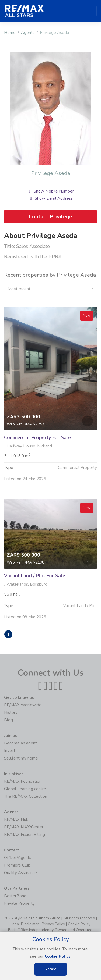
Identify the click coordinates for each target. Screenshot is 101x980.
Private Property (19, 903)
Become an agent (20, 743)
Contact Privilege (50, 217)
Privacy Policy (53, 924)
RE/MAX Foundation (23, 781)
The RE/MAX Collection (26, 796)
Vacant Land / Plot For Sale (35, 579)
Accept (51, 969)
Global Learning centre (25, 789)
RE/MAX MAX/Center (24, 827)
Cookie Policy (79, 924)
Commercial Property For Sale (37, 441)
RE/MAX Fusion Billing (25, 835)
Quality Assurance (20, 873)
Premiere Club (17, 865)
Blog (8, 720)
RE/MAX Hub (16, 819)
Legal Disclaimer (25, 924)
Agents (28, 33)
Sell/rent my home (21, 758)
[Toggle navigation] (89, 11)
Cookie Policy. (58, 956)
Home (10, 33)
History (11, 712)
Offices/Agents (18, 858)
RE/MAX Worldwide (23, 705)
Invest (10, 751)
